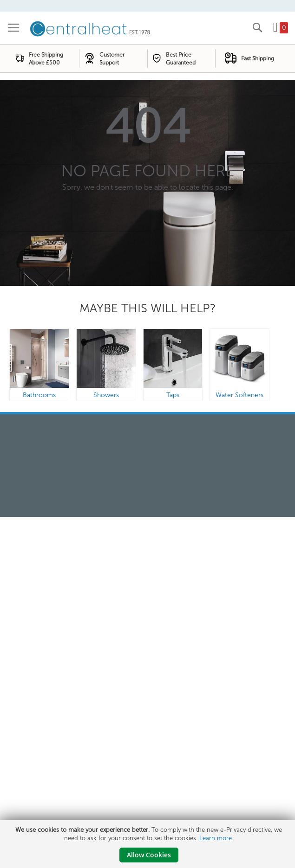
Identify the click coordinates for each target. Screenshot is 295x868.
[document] (149, 844)
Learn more (216, 838)
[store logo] (91, 28)
